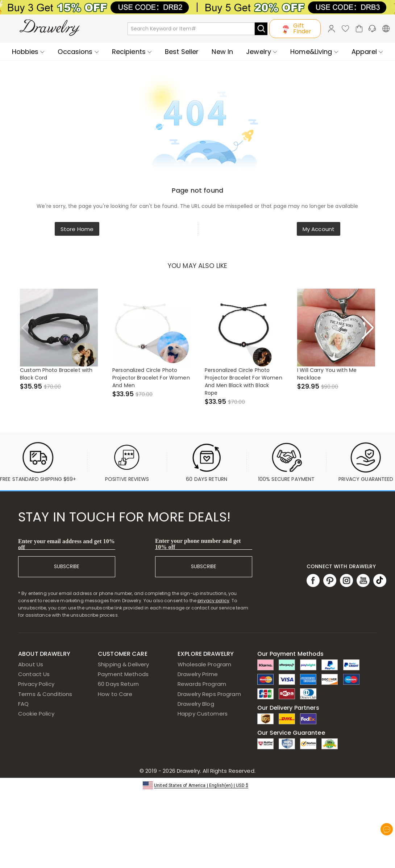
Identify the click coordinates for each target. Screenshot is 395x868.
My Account (319, 229)
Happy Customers (203, 714)
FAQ (23, 704)
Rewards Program (202, 684)
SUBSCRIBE (67, 567)
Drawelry (215, 771)
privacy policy (213, 601)
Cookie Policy (36, 714)
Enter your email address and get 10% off (66, 544)
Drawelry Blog (196, 704)
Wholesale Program (204, 664)
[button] (197, 785)
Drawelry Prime (198, 674)
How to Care (115, 694)
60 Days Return (118, 684)
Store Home (77, 229)
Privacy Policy (36, 684)
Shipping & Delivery (124, 664)
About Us (31, 664)
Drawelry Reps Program (209, 694)
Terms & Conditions (45, 694)
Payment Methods (123, 674)
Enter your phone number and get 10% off (198, 544)
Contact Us (34, 674)
